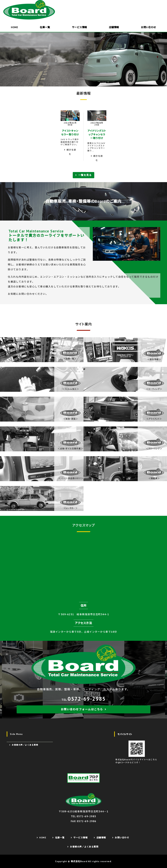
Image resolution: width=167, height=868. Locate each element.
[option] (83, 59)
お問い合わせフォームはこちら (82, 709)
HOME (14, 27)
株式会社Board (79, 861)
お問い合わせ (122, 838)
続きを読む (71, 152)
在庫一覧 (45, 27)
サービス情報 (80, 27)
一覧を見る (85, 175)
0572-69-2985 (87, 699)
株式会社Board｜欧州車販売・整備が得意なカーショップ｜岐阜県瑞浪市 (30, 10)
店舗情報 (114, 27)
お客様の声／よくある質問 (25, 745)
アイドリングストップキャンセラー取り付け (97, 134)
